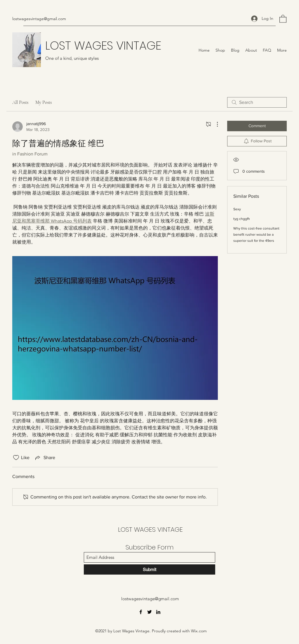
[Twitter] (149, 612)
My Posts (44, 102)
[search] (257, 102)
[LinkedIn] (158, 612)
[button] (283, 19)
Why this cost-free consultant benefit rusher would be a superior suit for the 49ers (256, 235)
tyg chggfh (242, 219)
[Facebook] (141, 612)
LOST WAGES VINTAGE (103, 45)
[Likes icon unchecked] (16, 458)
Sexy (237, 209)
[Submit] (149, 569)
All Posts (20, 102)
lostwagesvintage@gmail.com (39, 19)
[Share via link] (45, 458)
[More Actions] (214, 124)
